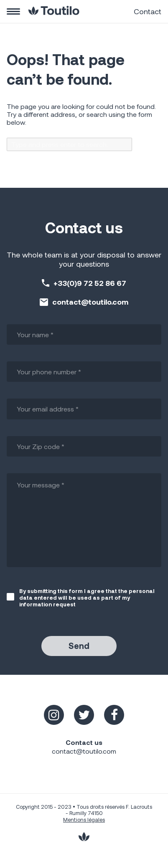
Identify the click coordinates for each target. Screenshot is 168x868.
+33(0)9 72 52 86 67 (90, 283)
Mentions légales (84, 820)
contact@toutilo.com (90, 302)
